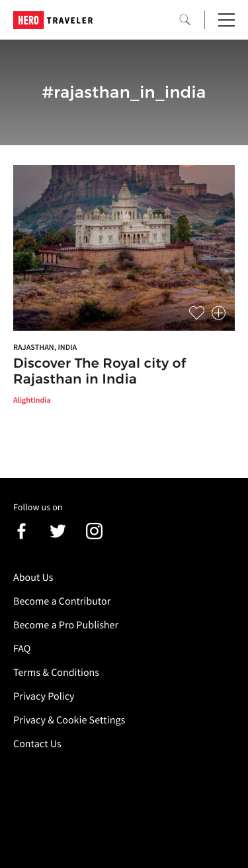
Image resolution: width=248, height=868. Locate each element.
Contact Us (37, 744)
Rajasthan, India (45, 348)
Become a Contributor (62, 601)
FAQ (22, 649)
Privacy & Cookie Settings (69, 720)
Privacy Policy (44, 696)
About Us (33, 578)
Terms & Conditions (56, 673)
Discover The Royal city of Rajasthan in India (100, 372)
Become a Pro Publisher (66, 625)
